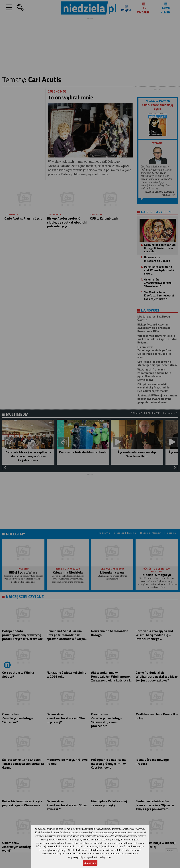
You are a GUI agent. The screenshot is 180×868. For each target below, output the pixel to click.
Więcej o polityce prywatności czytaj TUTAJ (90, 857)
